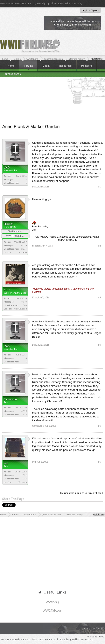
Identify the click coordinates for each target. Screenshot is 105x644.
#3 (99, 297)
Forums (28, 66)
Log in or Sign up (90, 10)
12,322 (23, 475)
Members (87, 66)
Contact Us (90, 629)
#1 (99, 186)
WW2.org (52, 602)
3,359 (24, 411)
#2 (99, 246)
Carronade (10, 399)
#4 (99, 345)
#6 (99, 462)
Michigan (22, 482)
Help (100, 629)
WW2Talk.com (52, 610)
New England (20, 309)
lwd (6, 463)
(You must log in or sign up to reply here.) (81, 493)
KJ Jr (7, 290)
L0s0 (7, 167)
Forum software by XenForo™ (30, 639)
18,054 (23, 245)
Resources (65, 66)
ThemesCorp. (86, 639)
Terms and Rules (95, 637)
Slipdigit (9, 224)
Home (11, 66)
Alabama (23, 252)
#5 (99, 426)
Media (46, 66)
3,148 (24, 302)
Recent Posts (13, 74)
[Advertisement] (53, 92)
